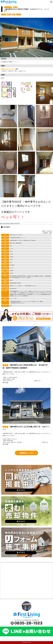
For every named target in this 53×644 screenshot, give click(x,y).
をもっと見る (26, 453)
